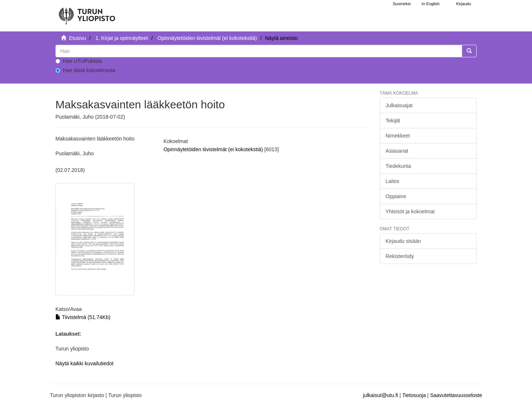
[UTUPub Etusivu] (87, 13)
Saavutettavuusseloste (456, 395)
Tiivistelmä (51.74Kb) (83, 317)
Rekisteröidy (400, 256)
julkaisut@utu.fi (380, 395)
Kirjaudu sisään (403, 241)
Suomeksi (402, 4)
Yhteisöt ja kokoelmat (410, 211)
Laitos (393, 181)
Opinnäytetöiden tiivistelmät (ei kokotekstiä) (207, 38)
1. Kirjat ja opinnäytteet (122, 38)
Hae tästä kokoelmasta (85, 70)
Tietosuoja (414, 395)
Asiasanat (397, 151)
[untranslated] (259, 51)
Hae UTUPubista (79, 61)
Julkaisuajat (399, 105)
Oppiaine (396, 196)
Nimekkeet (398, 136)
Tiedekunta (398, 166)
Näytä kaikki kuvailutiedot (84, 363)
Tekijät (393, 121)
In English (430, 4)
